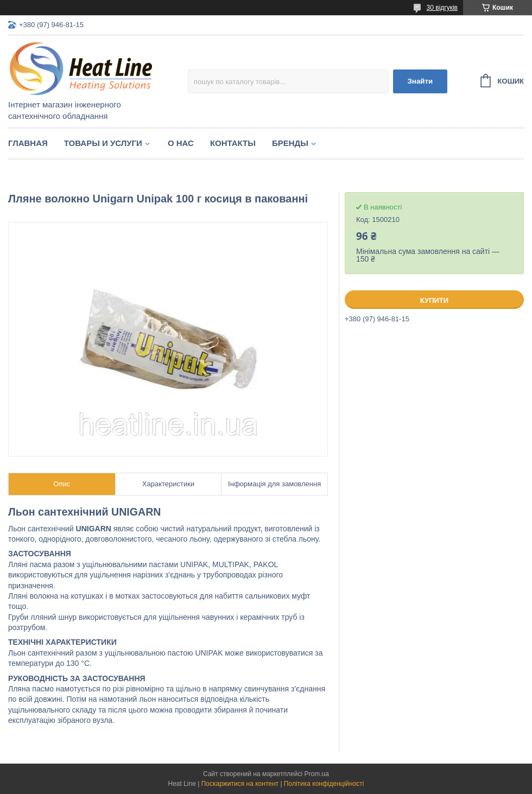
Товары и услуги (103, 143)
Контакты (233, 143)
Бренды (290, 143)
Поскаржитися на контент (240, 784)
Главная (28, 143)
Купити (434, 300)
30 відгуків (442, 8)
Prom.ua (317, 774)
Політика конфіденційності (324, 784)
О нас (181, 143)
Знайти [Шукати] (420, 81)
